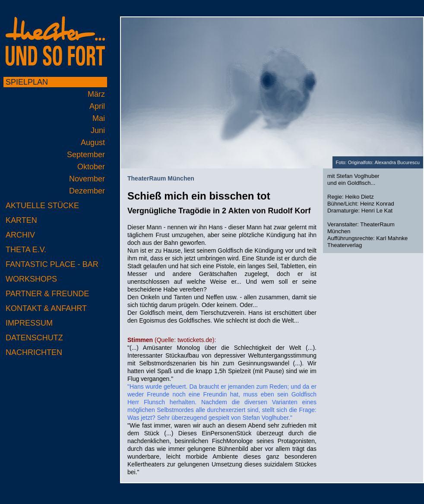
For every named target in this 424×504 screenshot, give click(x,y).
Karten (21, 220)
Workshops (31, 279)
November (87, 179)
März (96, 94)
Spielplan (27, 82)
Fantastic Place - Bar (52, 264)
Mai (99, 118)
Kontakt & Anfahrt (46, 308)
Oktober (91, 167)
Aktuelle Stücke (42, 206)
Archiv (20, 235)
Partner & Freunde (47, 294)
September (86, 155)
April (97, 106)
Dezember (87, 191)
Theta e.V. (26, 250)
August (93, 143)
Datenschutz (34, 338)
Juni (98, 130)
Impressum (29, 323)
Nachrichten (34, 352)
